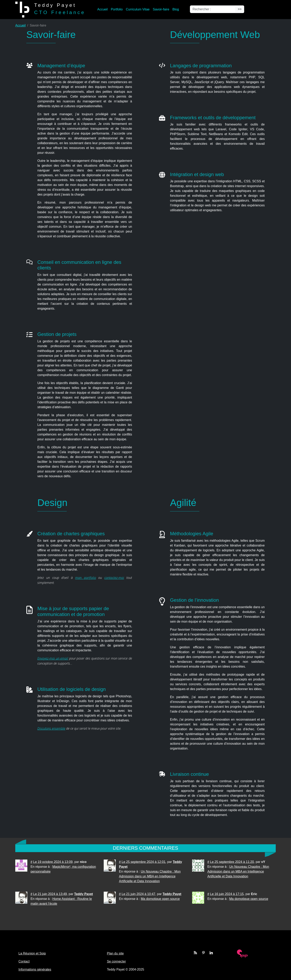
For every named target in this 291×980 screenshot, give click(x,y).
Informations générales (35, 969)
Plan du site (115, 953)
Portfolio (117, 9)
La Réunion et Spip (32, 953)
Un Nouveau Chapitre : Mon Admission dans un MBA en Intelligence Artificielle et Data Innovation (150, 876)
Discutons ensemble (51, 728)
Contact (24, 961)
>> (240, 9)
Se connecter (116, 961)
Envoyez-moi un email (53, 658)
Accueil (102, 9)
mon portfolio (86, 578)
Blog (176, 9)
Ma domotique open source (160, 899)
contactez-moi (114, 578)
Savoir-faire (161, 9)
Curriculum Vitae (138, 9)
